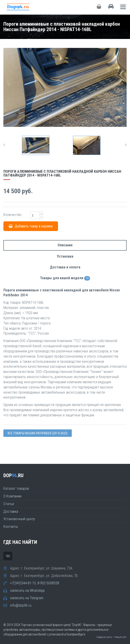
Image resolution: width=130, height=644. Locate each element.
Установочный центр (19, 519)
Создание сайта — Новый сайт (111, 637)
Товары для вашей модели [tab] (65, 278)
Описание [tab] (65, 245)
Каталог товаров (16, 489)
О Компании (12, 496)
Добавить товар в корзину (31, 226)
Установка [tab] (65, 256)
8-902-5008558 (48, 583)
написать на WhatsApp (27, 591)
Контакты (11, 527)
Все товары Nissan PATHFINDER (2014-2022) (38, 433)
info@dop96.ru (21, 605)
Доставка (11, 511)
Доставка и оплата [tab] (65, 267)
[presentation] (4, 144)
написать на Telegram (27, 598)
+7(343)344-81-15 (23, 583)
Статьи (9, 504)
